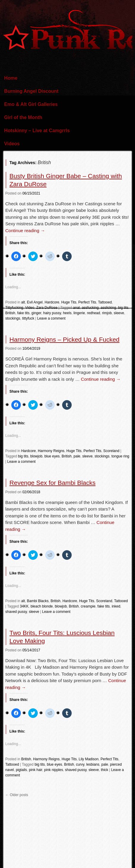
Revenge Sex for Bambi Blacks (52, 483)
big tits (123, 308)
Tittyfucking (14, 308)
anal (77, 308)
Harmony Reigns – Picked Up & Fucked (65, 339)
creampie (88, 606)
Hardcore (52, 302)
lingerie (79, 313)
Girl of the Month (23, 117)
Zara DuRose (47, 308)
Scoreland (111, 451)
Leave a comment (51, 318)
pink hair (36, 770)
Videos (12, 144)
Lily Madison (89, 759)
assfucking (90, 308)
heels (67, 313)
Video (30, 308)
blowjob (36, 456)
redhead (93, 313)
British (10, 313)
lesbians (93, 764)
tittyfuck (28, 318)
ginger (36, 313)
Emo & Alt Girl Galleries (31, 104)
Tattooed (105, 302)
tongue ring (120, 456)
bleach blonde (42, 606)
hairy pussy (52, 313)
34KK (24, 606)
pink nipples (54, 770)
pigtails (21, 770)
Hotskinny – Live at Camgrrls (37, 131)
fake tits (23, 313)
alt (23, 302)
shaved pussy (16, 612)
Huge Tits (69, 302)
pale (77, 456)
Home (11, 78)
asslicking (108, 308)
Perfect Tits (87, 302)
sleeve (119, 313)
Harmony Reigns (51, 451)
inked (116, 606)
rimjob (107, 313)
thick (105, 770)
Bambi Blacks (38, 601)
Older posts (17, 795)
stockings (13, 318)
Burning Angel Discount (31, 91)
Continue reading (25, 231)
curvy (80, 764)
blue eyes (52, 456)
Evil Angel (35, 302)
